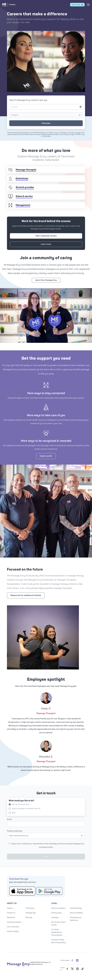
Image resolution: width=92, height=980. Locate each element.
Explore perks (46, 456)
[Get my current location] (81, 107)
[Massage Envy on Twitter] (72, 969)
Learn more (46, 244)
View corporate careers (46, 236)
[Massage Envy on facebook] (67, 969)
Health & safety (13, 931)
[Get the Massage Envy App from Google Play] (50, 891)
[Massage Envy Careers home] (9, 5)
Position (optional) (15, 831)
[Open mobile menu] (88, 5)
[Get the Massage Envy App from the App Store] (22, 891)
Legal (54, 903)
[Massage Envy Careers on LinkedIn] (77, 960)
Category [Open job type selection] (15, 115)
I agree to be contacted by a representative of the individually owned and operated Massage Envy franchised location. (46, 845)
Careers (10, 908)
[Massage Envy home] (18, 966)
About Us (12, 903)
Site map (29, 917)
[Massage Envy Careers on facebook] (72, 960)
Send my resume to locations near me (25, 809)
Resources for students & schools (26, 595)
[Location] (46, 107)
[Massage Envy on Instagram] (77, 969)
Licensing (55, 917)
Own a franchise (13, 927)
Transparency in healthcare (76, 919)
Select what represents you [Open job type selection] (19, 836)
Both (12, 813)
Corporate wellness (14, 922)
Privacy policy (56, 913)
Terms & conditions (58, 908)
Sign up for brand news (19, 804)
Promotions (30, 908)
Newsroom (11, 917)
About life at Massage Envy (46, 280)
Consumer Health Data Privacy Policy (59, 941)
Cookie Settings (76, 908)
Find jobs (46, 123)
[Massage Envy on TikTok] (82, 969)
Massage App (31, 913)
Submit (46, 856)
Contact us (11, 913)
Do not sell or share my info (58, 924)
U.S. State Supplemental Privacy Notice (57, 932)
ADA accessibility (76, 913)
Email (10, 819)
